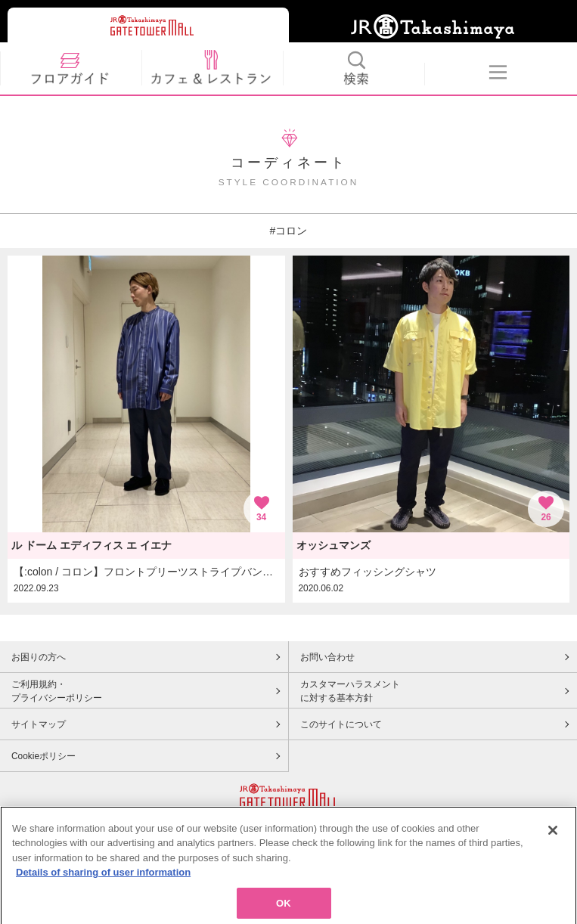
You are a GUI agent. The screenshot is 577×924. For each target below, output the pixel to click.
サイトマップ (39, 724)
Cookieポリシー (43, 756)
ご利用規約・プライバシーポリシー (57, 691)
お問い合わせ (327, 657)
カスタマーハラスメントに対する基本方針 (350, 691)
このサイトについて (341, 724)
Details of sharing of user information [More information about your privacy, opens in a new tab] (103, 884)
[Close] (553, 842)
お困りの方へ (39, 657)
